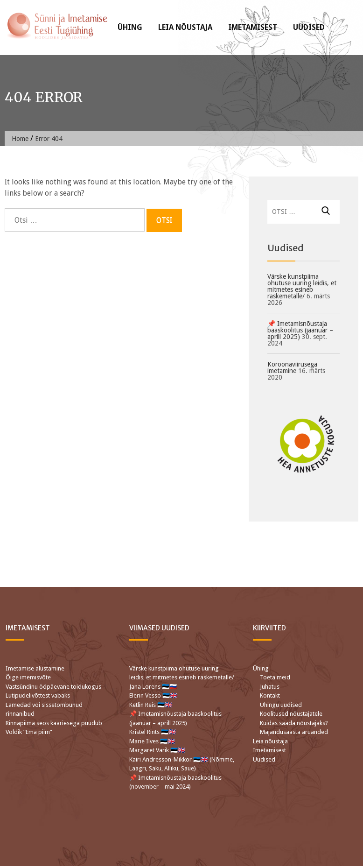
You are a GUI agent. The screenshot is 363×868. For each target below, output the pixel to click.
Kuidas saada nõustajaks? (294, 723)
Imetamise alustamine (35, 668)
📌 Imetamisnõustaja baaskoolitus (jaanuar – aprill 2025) (300, 330)
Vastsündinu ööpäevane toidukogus (53, 687)
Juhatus (270, 687)
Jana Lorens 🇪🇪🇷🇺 (153, 687)
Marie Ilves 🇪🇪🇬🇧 (153, 741)
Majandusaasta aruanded (294, 732)
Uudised (309, 27)
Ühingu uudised (281, 705)
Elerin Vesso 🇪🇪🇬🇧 (153, 695)
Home (20, 139)
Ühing (130, 27)
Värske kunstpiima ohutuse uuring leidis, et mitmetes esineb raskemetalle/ (302, 286)
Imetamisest (253, 27)
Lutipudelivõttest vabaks (38, 695)
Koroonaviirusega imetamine (292, 367)
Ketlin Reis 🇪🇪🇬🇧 (151, 705)
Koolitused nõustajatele (291, 714)
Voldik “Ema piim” (29, 732)
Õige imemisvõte (28, 677)
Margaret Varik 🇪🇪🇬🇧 (158, 750)
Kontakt (270, 695)
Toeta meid (275, 677)
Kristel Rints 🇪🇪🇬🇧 (153, 732)
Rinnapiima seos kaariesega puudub (54, 723)
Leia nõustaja (185, 27)
